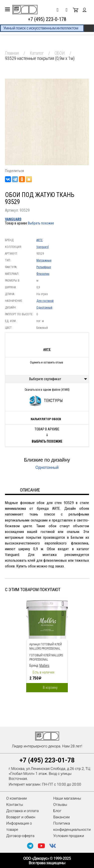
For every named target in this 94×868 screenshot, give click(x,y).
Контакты (15, 805)
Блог (57, 811)
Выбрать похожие (41, 223)
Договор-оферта (20, 836)
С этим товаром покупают (33, 590)
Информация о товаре (19, 826)
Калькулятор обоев (46, 419)
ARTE (40, 240)
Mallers (44, 666)
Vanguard (13, 219)
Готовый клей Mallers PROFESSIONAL (46, 657)
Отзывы (60, 805)
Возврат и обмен (21, 817)
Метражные (44, 260)
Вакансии (62, 817)
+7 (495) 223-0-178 (47, 19)
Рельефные (44, 267)
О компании (17, 798)
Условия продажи (69, 836)
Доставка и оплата (22, 811)
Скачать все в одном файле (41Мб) (47, 390)
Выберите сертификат (45, 379)
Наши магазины (67, 798)
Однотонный (44, 308)
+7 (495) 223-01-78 (47, 760)
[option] (47, 644)
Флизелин (43, 274)
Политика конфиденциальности (72, 826)
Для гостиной (45, 301)
